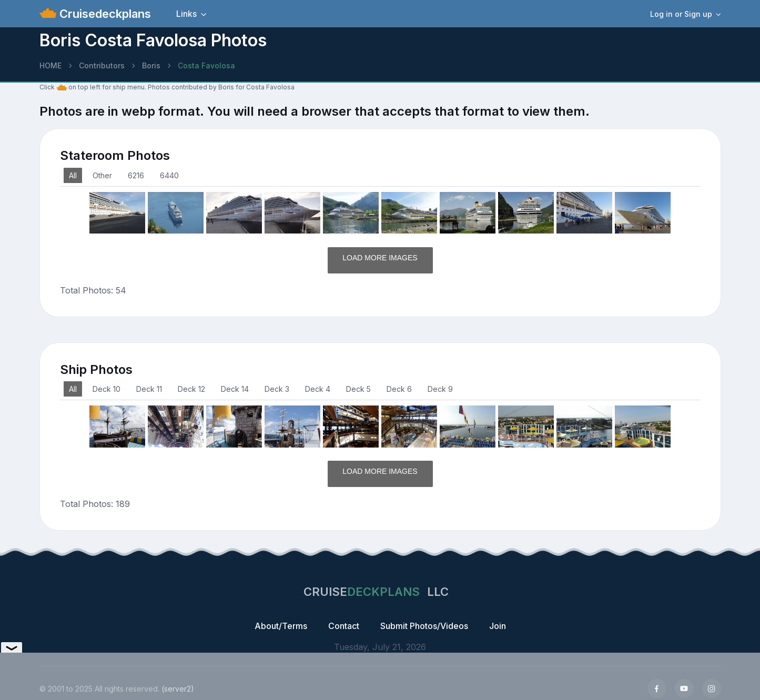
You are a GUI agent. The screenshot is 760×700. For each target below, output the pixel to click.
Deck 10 (107, 389)
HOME (50, 65)
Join (498, 626)
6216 (136, 175)
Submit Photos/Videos (424, 626)
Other (102, 175)
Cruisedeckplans (104, 14)
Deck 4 (318, 389)
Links (186, 14)
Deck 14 (235, 389)
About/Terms (281, 626)
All (73, 175)
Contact (344, 626)
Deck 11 (149, 389)
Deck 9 (440, 389)
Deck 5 (358, 389)
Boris (151, 65)
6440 (169, 175)
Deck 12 (191, 389)
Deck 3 (277, 389)
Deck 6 (399, 389)
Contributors (102, 65)
